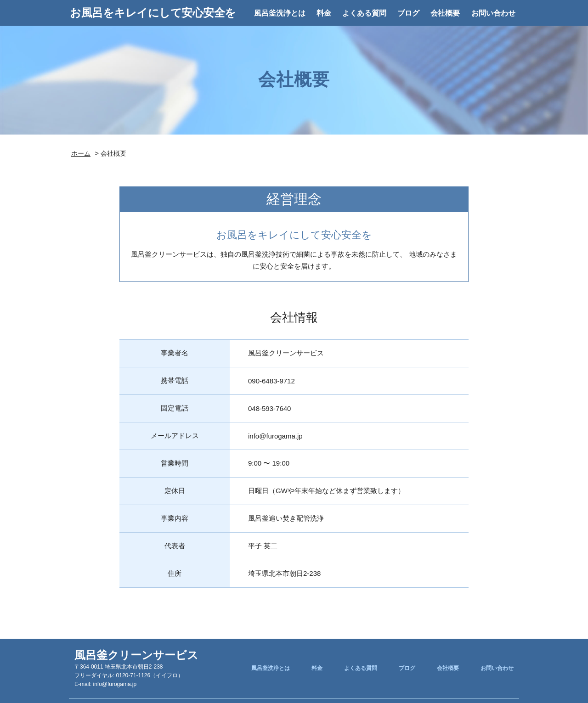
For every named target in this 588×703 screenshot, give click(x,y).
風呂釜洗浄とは (280, 13)
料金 (324, 13)
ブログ (408, 13)
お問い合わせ (493, 13)
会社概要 (445, 13)
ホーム (81, 153)
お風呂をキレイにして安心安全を (153, 13)
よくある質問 (364, 13)
